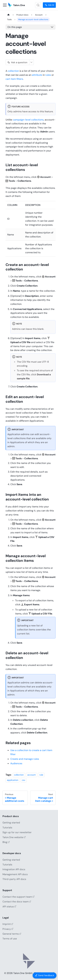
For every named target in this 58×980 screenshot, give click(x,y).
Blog (6, 842)
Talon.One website (14, 837)
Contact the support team (18, 897)
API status (9, 907)
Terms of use (10, 939)
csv (24, 780)
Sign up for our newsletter (17, 832)
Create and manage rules (25, 759)
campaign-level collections (28, 120)
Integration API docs (14, 869)
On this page (15, 27)
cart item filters (14, 79)
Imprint (8, 924)
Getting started (11, 823)
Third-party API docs (14, 879)
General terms (12, 934)
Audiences (16, 763)
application (13, 780)
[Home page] (8, 15)
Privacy (8, 929)
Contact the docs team (17, 902)
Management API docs (15, 874)
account (32, 775)
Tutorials (7, 828)
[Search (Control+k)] (38, 5)
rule (41, 775)
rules (48, 75)
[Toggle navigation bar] (5, 5)
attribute (37, 75)
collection (13, 71)
